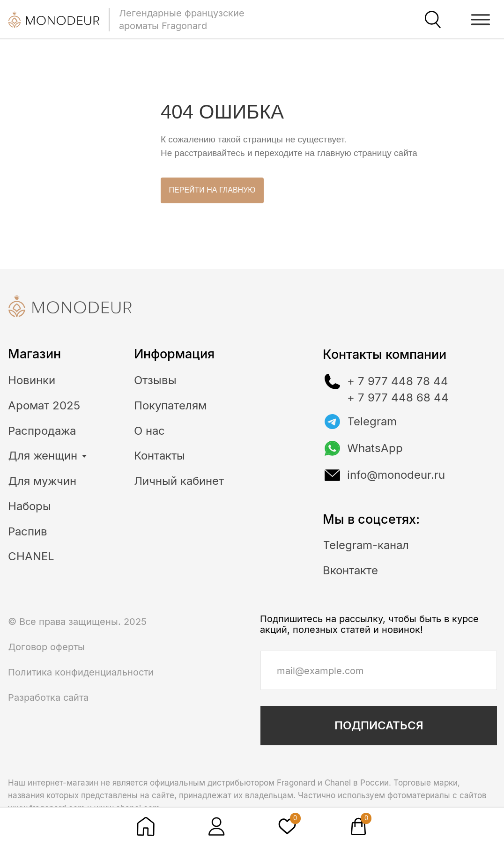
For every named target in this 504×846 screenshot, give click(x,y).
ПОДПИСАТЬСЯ (379, 725)
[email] (378, 670)
